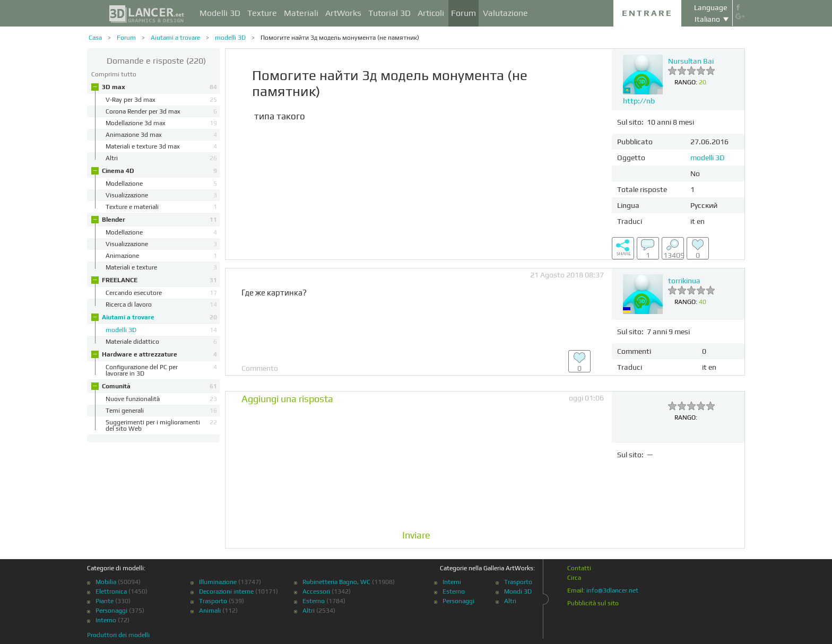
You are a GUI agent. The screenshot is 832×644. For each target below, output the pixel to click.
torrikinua (684, 281)
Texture (262, 13)
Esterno (314, 601)
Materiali (301, 13)
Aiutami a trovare (175, 38)
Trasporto (213, 601)
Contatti (579, 568)
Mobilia (106, 582)
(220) (156, 61)
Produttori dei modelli (118, 635)
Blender (159, 220)
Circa (574, 578)
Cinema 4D (159, 171)
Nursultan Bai (691, 61)
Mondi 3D (518, 591)
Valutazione (505, 13)
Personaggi (111, 611)
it (693, 221)
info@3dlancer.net (612, 590)
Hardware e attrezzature (159, 354)
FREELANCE (159, 280)
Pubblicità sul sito (593, 603)
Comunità (159, 386)
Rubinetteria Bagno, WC (336, 582)
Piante (105, 601)
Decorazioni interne (226, 591)
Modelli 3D (220, 13)
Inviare (416, 535)
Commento (260, 368)
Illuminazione (218, 582)
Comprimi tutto (114, 74)
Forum (463, 13)
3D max (159, 87)
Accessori (316, 591)
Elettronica (111, 591)
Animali (210, 611)
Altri (309, 611)
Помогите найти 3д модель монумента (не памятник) (340, 38)
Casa (95, 38)
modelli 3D (230, 38)
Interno (106, 620)
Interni (452, 582)
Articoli (431, 13)
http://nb (639, 101)
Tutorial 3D (389, 13)
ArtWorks (343, 13)
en (701, 221)
